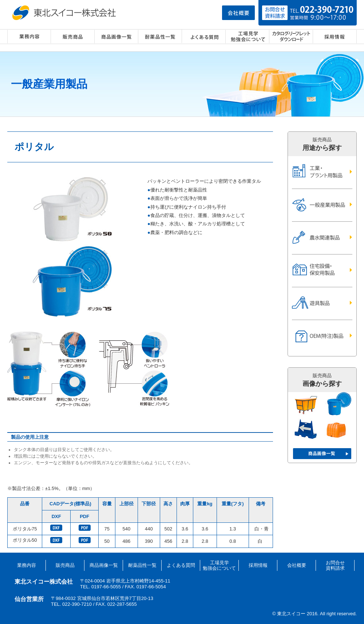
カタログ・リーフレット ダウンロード (291, 37)
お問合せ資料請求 (335, 565)
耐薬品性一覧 (160, 37)
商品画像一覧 (116, 37)
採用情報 (335, 37)
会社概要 (297, 565)
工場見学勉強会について (219, 565)
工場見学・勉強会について (248, 37)
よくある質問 (204, 37)
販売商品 (73, 37)
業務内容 (29, 37)
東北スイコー (66, 13)
